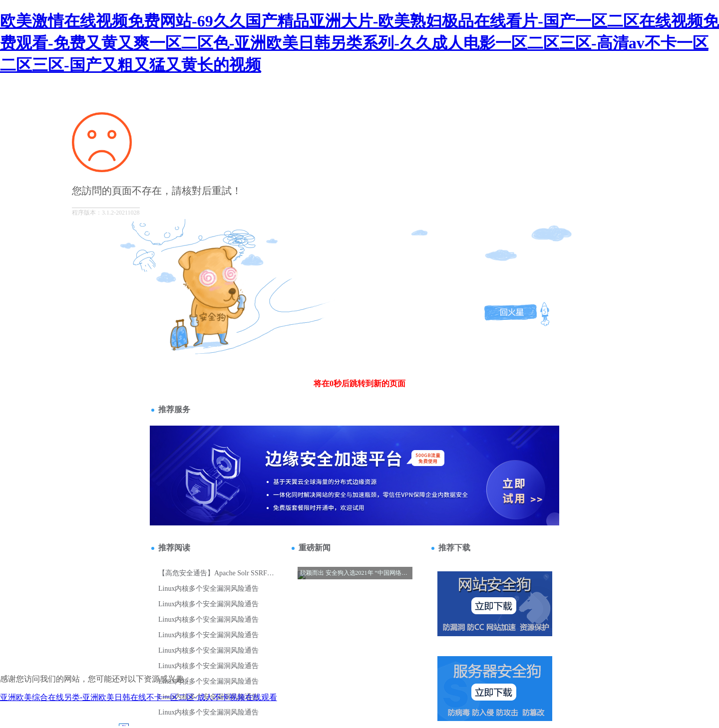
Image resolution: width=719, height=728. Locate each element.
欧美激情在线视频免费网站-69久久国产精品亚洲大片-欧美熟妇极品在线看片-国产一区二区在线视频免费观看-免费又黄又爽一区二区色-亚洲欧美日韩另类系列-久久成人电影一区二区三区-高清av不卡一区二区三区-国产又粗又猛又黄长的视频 (359, 43)
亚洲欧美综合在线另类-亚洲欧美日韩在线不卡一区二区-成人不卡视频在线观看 (139, 697)
